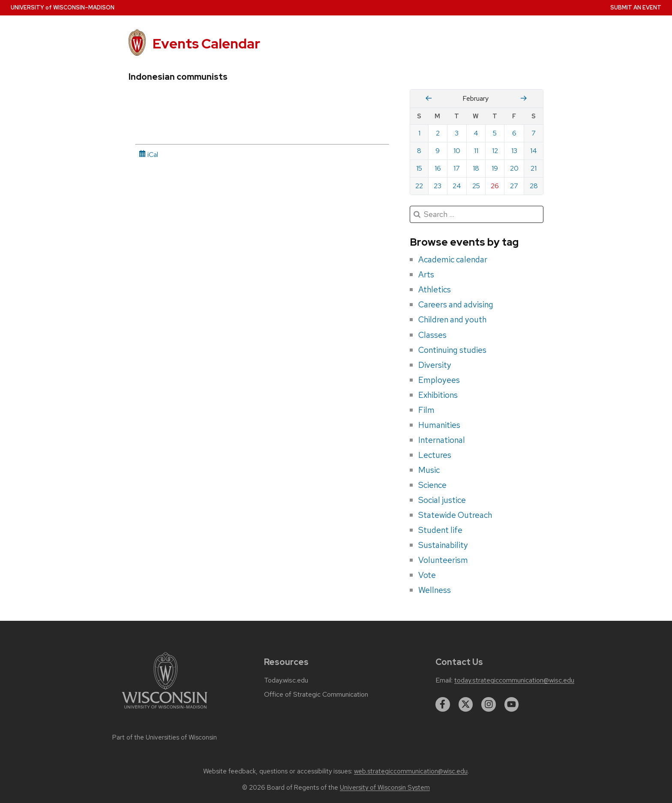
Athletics (435, 289)
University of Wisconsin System (385, 788)
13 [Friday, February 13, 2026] (514, 151)
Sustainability (443, 545)
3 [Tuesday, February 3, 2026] (457, 133)
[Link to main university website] (165, 710)
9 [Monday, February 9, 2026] (438, 151)
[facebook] (443, 704)
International (442, 440)
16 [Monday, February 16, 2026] (438, 168)
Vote (427, 575)
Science (432, 485)
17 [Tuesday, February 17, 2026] (457, 168)
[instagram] (489, 704)
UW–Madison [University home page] (63, 8)
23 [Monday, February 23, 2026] (438, 186)
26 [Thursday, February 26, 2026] (495, 186)
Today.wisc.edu (286, 680)
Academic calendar (453, 259)
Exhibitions (438, 395)
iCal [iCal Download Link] (148, 155)
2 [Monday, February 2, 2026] (438, 133)
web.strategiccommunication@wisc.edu (411, 771)
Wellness (435, 590)
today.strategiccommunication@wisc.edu (514, 680)
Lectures (435, 455)
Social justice (442, 500)
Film (426, 410)
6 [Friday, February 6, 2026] (514, 133)
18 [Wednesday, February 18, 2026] (476, 168)
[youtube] (512, 704)
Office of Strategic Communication (316, 695)
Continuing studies (452, 350)
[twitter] (466, 704)
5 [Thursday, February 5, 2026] (495, 133)
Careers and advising (456, 304)
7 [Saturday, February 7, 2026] (534, 133)
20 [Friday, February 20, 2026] (514, 168)
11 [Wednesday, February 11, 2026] (476, 151)
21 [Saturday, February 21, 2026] (534, 168)
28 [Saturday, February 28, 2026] (534, 186)
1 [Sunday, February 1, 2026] (419, 133)
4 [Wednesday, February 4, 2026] (476, 133)
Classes (432, 335)
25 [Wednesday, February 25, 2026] (476, 186)
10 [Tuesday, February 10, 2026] (457, 151)
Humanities (439, 425)
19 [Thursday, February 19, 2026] (495, 168)
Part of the (165, 737)
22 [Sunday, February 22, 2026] (419, 186)
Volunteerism (443, 560)
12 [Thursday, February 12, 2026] (495, 151)
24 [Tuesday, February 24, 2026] (457, 186)
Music (429, 470)
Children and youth (452, 319)
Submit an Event (636, 8)
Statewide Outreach (455, 515)
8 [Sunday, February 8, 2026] (419, 151)
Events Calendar (206, 44)
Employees (439, 380)
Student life (440, 530)
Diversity (435, 365)
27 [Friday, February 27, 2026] (514, 186)
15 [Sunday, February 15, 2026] (419, 168)
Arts (426, 274)
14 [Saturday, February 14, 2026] (534, 151)
